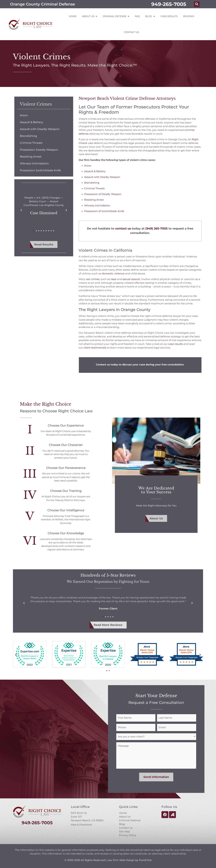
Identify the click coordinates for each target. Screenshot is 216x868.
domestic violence (113, 274)
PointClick (145, 860)
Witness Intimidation (34, 163)
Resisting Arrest (31, 157)
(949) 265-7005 (156, 228)
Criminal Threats (31, 143)
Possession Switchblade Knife (40, 170)
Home (73, 16)
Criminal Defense (116, 16)
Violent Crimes (36, 104)
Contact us (103, 365)
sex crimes (93, 279)
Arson (24, 115)
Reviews (189, 16)
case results (175, 344)
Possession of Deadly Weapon (103, 194)
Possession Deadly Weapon (39, 150)
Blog (150, 16)
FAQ (137, 16)
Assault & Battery (31, 122)
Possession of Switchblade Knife (104, 211)
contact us (123, 228)
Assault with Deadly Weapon (40, 129)
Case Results (169, 16)
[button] (197, 4)
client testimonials (95, 348)
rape (114, 279)
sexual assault (131, 279)
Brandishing (28, 136)
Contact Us (131, 32)
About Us (90, 16)
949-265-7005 (169, 4)
